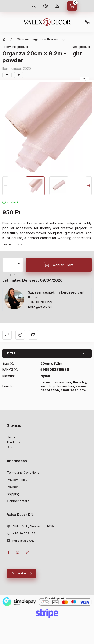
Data (11, 353)
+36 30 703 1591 (87, 22)
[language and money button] (46, 6)
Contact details (18, 501)
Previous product (16, 47)
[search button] (34, 6)
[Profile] (57, 6)
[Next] (89, 186)
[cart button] (72, 6)
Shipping (13, 494)
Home (11, 437)
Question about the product (20, 335)
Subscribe (19, 573)
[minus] (19, 266)
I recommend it (33, 335)
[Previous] (5, 186)
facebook (8, 552)
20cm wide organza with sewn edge (41, 39)
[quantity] (11, 265)
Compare (7, 335)
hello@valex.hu (40, 307)
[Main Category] (4, 39)
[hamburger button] (22, 6)
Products (14, 442)
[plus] (19, 263)
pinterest (27, 552)
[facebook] (7, 75)
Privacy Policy (17, 480)
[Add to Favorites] (85, 80)
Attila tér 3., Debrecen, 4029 (33, 526)
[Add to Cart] (59, 265)
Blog (10, 447)
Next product (81, 47)
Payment (13, 487)
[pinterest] (19, 75)
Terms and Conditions (23, 472)
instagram (18, 552)
